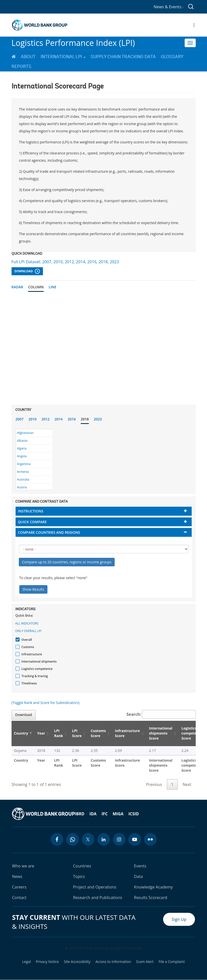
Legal (27, 962)
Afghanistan (25, 433)
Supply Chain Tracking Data (123, 57)
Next (187, 784)
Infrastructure (31, 654)
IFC (105, 814)
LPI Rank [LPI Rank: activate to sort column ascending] (59, 733)
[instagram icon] (119, 839)
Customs (27, 647)
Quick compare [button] (32, 522)
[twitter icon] (88, 839)
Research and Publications (98, 898)
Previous (154, 784)
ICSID (134, 814)
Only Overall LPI (28, 631)
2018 (85, 419)
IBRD (80, 814)
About (28, 57)
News (17, 876)
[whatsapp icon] (73, 839)
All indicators (27, 623)
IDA (93, 814)
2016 (72, 419)
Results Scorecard (151, 898)
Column (36, 287)
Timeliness (29, 683)
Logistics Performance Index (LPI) (73, 43)
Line (53, 287)
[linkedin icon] (104, 839)
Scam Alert (145, 962)
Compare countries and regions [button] (49, 532)
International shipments (39, 661)
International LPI (63, 57)
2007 (20, 419)
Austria (22, 487)
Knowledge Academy (153, 887)
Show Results (33, 589)
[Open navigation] (194, 25)
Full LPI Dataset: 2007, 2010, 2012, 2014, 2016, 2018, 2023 (65, 262)
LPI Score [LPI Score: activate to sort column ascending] (77, 733)
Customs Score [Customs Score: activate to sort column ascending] (98, 733)
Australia (23, 479)
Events (140, 866)
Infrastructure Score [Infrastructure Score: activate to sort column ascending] (127, 733)
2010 (33, 419)
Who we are (23, 866)
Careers (19, 887)
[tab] (104, 511)
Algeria (22, 448)
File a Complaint (172, 962)
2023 (98, 419)
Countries (82, 866)
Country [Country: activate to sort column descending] (21, 733)
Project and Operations (95, 887)
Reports (21, 66)
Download (27, 271)
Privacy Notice (47, 962)
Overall (26, 640)
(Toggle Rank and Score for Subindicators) (46, 703)
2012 (46, 419)
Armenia (23, 472)
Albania (22, 441)
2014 (59, 419)
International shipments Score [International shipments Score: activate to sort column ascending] (161, 733)
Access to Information (113, 962)
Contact (19, 898)
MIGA (118, 814)
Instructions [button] (31, 511)
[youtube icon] (135, 839)
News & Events (168, 7)
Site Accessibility (77, 962)
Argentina (24, 464)
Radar (17, 287)
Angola (22, 456)
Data (138, 876)
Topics (79, 876)
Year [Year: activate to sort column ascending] (41, 733)
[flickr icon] (150, 839)
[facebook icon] (57, 839)
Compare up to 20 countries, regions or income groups (67, 562)
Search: (161, 714)
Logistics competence (37, 669)
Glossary (172, 57)
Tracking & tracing (34, 676)
